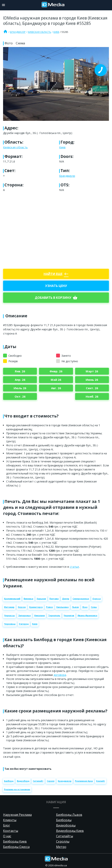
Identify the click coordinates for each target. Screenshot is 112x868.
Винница (28, 599)
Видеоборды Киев (70, 831)
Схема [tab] (20, 43)
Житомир (9, 607)
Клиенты (10, 820)
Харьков (41, 599)
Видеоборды (66, 825)
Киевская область (39, 32)
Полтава (54, 599)
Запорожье (24, 615)
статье (74, 567)
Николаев (39, 615)
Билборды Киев (15, 841)
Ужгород (24, 624)
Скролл (51, 781)
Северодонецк (81, 599)
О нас (7, 836)
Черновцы (10, 624)
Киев (56, 32)
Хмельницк (62, 607)
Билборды (64, 820)
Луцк (85, 607)
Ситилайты (65, 836)
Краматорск (36, 607)
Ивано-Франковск (87, 615)
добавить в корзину (56, 298)
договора (60, 675)
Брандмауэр (18, 32)
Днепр (66, 599)
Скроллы (63, 841)
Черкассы (9, 615)
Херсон (22, 607)
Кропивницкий (12, 599)
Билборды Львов (69, 815)
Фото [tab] (9, 43)
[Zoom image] (56, 84)
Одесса (97, 599)
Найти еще (56, 274)
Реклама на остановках (17, 789)
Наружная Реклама (17, 815)
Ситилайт (38, 781)
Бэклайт (101, 781)
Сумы (94, 607)
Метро (61, 847)
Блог (7, 825)
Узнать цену (56, 286)
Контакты (11, 831)
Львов (75, 607)
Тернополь (54, 615)
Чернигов (69, 615)
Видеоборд (23, 781)
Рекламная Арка (84, 781)
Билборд (9, 781)
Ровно (49, 607)
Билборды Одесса (16, 847)
